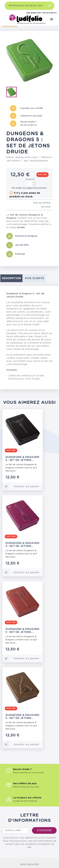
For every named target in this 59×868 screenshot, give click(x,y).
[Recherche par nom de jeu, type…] (29, 6)
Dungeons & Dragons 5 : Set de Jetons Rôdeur (22, 717)
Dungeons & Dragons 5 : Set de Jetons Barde (22, 545)
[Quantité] (30, 184)
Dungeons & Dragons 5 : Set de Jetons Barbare (22, 631)
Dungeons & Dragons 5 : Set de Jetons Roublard (22, 459)
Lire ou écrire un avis (42, 205)
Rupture (42, 175)
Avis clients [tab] (34, 278)
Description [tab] (11, 278)
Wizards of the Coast (27, 157)
